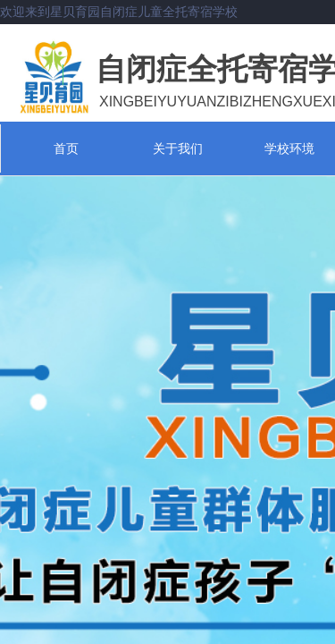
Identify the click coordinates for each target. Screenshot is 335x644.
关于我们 (178, 148)
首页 (66, 148)
